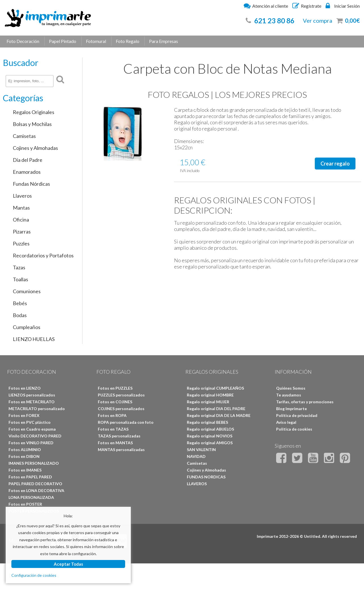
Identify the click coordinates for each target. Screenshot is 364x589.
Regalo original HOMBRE (210, 395)
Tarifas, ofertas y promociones (305, 402)
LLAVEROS (197, 484)
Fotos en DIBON (24, 456)
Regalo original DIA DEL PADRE (216, 409)
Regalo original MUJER (208, 402)
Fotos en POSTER (25, 504)
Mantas (21, 208)
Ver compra (318, 20)
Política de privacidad (297, 415)
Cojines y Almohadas (35, 148)
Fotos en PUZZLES (115, 388)
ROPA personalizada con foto (126, 422)
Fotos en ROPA (112, 415)
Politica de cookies (294, 429)
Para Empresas (164, 41)
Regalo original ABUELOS (210, 429)
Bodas (20, 315)
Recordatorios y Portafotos (43, 255)
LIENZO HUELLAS (34, 339)
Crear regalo (335, 164)
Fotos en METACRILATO (32, 402)
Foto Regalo (128, 41)
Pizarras (22, 232)
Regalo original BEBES (207, 422)
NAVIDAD (196, 456)
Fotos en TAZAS (113, 429)
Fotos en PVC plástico (30, 422)
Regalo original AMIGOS (210, 443)
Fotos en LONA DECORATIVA (36, 490)
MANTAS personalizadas (121, 449)
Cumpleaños (27, 327)
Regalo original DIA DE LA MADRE (219, 415)
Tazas (19, 267)
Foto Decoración (23, 41)
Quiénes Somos (291, 388)
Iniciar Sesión (343, 6)
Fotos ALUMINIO (25, 449)
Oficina (21, 220)
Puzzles (21, 243)
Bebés (20, 303)
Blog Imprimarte (291, 409)
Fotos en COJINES (115, 402)
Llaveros (22, 196)
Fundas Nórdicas (31, 184)
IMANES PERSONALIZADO (34, 463)
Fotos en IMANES (25, 470)
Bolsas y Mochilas (32, 124)
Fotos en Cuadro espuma (32, 429)
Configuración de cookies (34, 575)
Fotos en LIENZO (25, 388)
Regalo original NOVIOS (210, 436)
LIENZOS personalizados (32, 395)
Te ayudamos (289, 395)
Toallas (20, 279)
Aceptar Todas (68, 564)
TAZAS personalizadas (119, 436)
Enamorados (27, 172)
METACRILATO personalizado (37, 409)
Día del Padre (28, 160)
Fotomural (96, 41)
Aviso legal (286, 422)
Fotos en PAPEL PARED (30, 477)
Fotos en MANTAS (115, 443)
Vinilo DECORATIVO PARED (35, 436)
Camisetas (24, 136)
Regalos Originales (34, 112)
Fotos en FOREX (24, 415)
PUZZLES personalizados (121, 395)
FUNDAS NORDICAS (206, 477)
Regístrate (307, 6)
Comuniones (27, 291)
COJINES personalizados (121, 409)
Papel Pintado (63, 41)
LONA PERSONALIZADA (31, 497)
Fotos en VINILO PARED (31, 443)
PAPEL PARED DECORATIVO (35, 484)
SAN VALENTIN (201, 449)
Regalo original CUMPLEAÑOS (215, 388)
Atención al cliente (266, 6)
